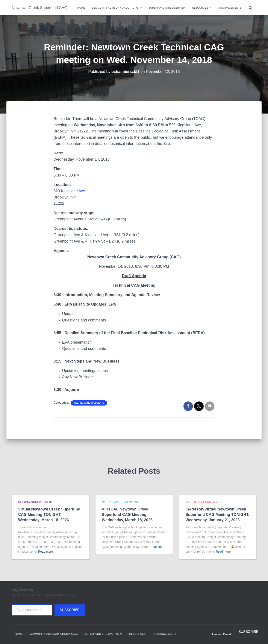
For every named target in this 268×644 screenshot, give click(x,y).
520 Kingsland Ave (70, 191)
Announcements (229, 8)
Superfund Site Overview (167, 8)
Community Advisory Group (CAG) (117, 8)
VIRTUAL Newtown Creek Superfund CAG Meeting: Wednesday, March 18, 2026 (127, 515)
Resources (201, 8)
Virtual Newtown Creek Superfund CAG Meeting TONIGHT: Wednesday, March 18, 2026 (49, 515)
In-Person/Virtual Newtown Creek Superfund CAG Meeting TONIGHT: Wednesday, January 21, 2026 (218, 515)
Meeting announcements (89, 403)
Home (81, 8)
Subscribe (70, 610)
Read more (45, 552)
